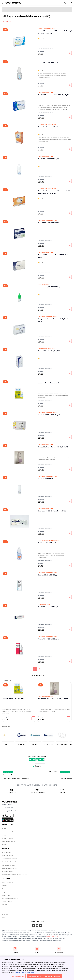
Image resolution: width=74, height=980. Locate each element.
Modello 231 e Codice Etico (10, 862)
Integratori (5, 892)
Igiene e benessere (7, 883)
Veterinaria (5, 908)
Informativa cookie (7, 856)
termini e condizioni (52, 937)
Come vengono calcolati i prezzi (11, 832)
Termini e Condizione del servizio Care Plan (14, 875)
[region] (37, 968)
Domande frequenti (7, 838)
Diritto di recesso (7, 852)
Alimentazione (6, 889)
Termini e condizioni (8, 871)
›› (48, 669)
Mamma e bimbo (6, 895)
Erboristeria (5, 911)
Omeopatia (5, 905)
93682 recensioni (40, 763)
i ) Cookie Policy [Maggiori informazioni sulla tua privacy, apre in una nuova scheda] (20, 972)
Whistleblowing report (8, 865)
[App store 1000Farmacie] (10, 816)
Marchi (4, 917)
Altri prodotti (5, 914)
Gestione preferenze (18, 976)
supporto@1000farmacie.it (10, 811)
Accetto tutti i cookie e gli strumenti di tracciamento (44, 976)
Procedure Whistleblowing (9, 868)
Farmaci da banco (7, 902)
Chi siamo (4, 829)
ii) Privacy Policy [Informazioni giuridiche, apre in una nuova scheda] (30, 972)
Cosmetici (5, 886)
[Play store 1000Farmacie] (10, 820)
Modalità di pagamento (8, 841)
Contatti (4, 835)
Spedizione (5, 845)
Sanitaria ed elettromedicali (10, 898)
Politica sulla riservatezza (9, 859)
